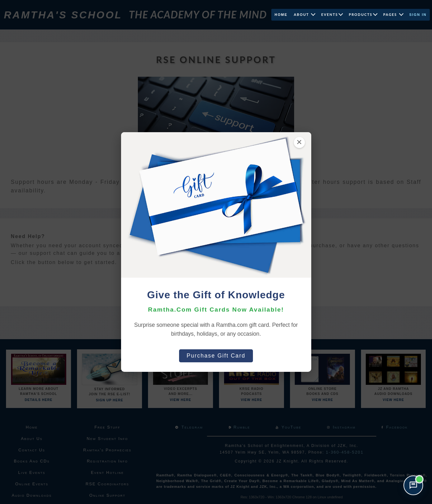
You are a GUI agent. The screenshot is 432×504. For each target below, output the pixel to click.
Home (281, 15)
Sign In (418, 15)
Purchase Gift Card (216, 356)
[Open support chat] (413, 485)
